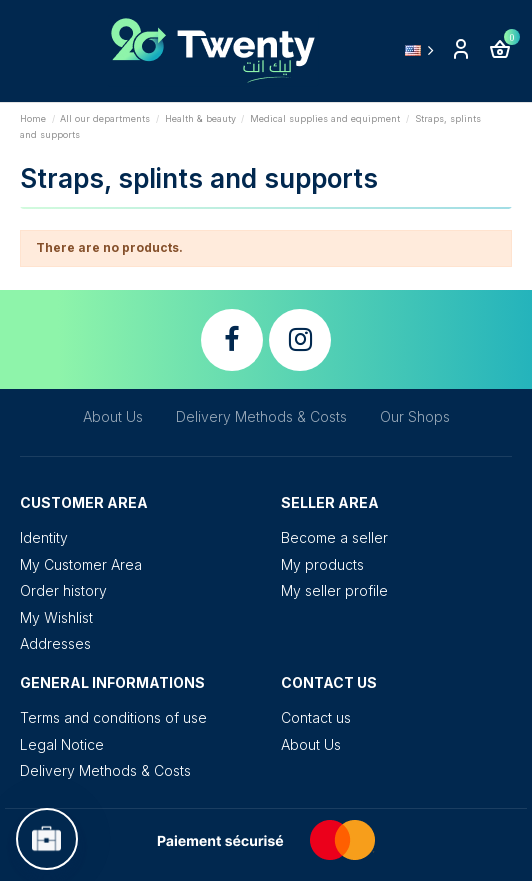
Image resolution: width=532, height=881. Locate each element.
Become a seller (334, 537)
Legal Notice (62, 744)
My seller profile (334, 590)
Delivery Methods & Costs (261, 416)
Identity (44, 537)
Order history (63, 590)
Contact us (316, 717)
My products (322, 564)
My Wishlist (56, 617)
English (423, 50)
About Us (113, 416)
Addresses (55, 643)
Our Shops (415, 416)
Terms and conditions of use (113, 717)
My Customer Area (81, 564)
